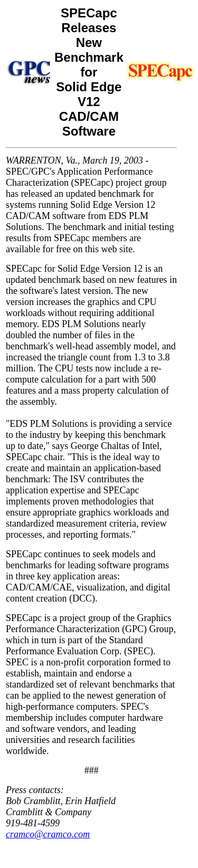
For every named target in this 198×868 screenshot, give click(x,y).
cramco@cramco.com (48, 834)
